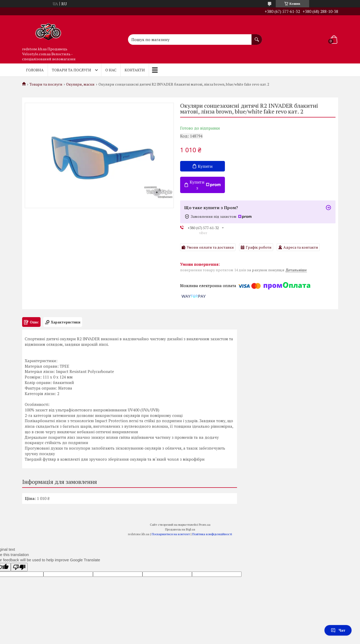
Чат (338, 630)
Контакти (135, 70)
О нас (111, 70)
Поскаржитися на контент (171, 534)
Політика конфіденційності (212, 534)
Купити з (205, 185)
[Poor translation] (19, 567)
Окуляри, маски (80, 84)
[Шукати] (257, 37)
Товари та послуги (71, 70)
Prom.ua (205, 525)
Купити (205, 166)
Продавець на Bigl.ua (180, 529)
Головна (35, 70)
